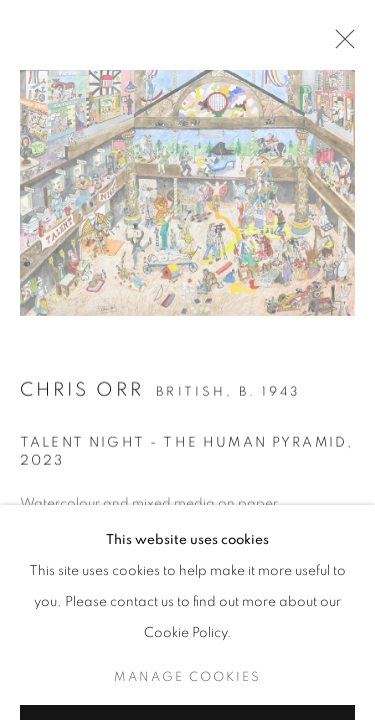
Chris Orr (82, 391)
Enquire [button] (52, 649)
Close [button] (340, 45)
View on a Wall (103, 696)
